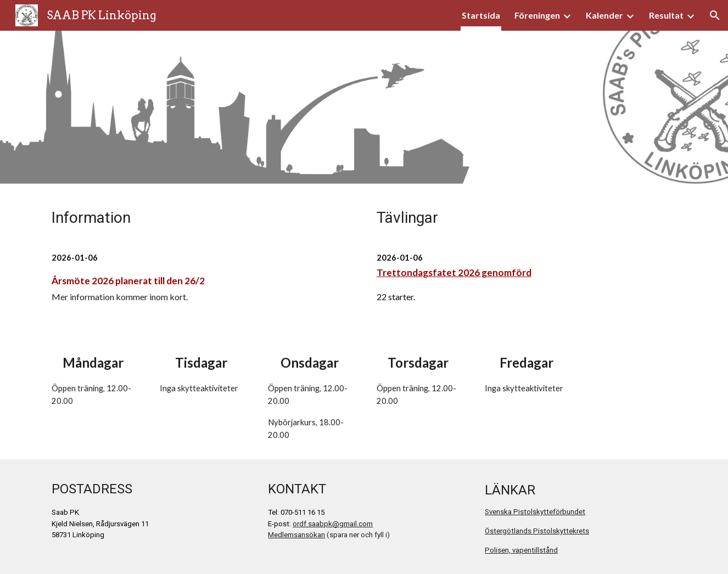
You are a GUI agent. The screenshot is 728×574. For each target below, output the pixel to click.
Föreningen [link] (537, 15)
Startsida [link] (481, 15)
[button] (715, 15)
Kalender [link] (604, 15)
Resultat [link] (666, 15)
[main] (201, 217)
